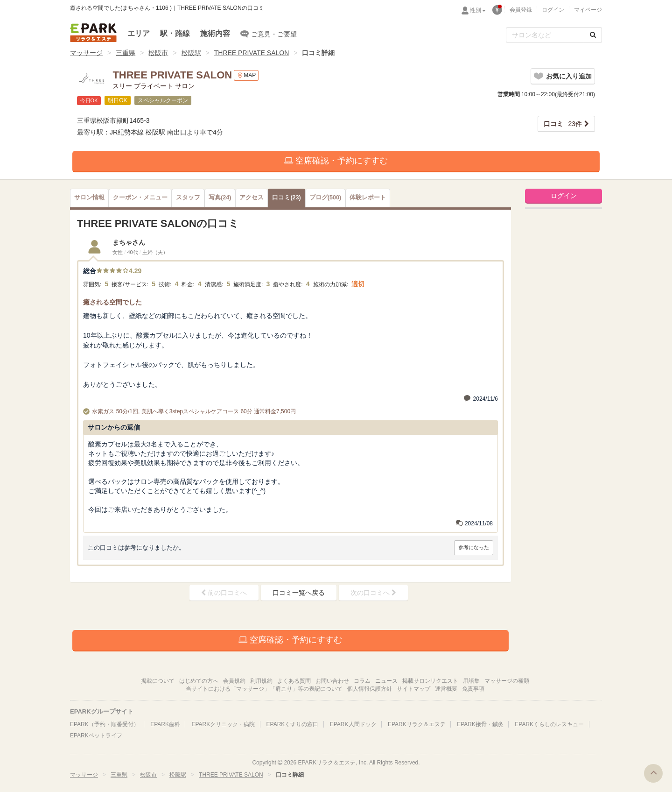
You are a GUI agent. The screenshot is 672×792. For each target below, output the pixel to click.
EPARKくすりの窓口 (293, 724)
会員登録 (521, 10)
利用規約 (261, 681)
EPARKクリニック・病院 (223, 724)
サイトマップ (413, 689)
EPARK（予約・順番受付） (105, 724)
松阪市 (158, 53)
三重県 (126, 53)
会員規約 (234, 681)
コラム (362, 681)
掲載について (158, 681)
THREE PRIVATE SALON (252, 53)
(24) (220, 198)
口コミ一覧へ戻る (299, 593)
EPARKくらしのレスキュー (549, 724)
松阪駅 (191, 53)
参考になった (474, 547)
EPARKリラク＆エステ (93, 33)
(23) (286, 198)
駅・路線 (175, 33)
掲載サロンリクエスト (430, 681)
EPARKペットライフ (96, 735)
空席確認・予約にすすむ (336, 161)
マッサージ (86, 53)
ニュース (386, 681)
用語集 (471, 681)
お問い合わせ (332, 681)
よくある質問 (294, 681)
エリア (139, 33)
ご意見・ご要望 (269, 34)
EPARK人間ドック (353, 724)
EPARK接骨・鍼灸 (480, 724)
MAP (246, 75)
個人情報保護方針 (370, 689)
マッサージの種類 (507, 681)
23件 (563, 124)
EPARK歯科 (165, 724)
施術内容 (215, 33)
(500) (325, 198)
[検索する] (593, 35)
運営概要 (446, 689)
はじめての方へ (199, 681)
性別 (478, 10)
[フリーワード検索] (545, 35)
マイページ (588, 10)
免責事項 (473, 689)
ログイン (553, 10)
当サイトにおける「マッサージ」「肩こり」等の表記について (264, 689)
